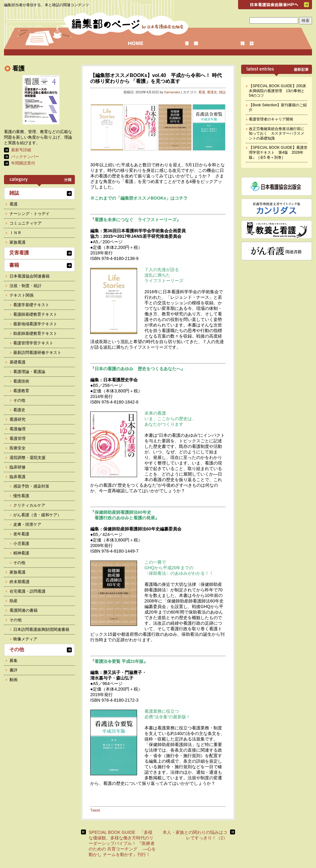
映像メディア (25, 639)
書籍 (14, 265)
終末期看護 (20, 582)
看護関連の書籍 (24, 610)
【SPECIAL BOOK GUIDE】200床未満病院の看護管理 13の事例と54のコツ (278, 91)
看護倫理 (18, 429)
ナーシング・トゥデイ (30, 214)
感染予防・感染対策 (31, 486)
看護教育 (21, 391)
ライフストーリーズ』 (159, 220)
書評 (14, 670)
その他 (19, 400)
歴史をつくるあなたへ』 (161, 369)
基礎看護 (18, 362)
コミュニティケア (26, 223)
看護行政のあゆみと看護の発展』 (125, 518)
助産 (14, 601)
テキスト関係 (22, 295)
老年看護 (21, 534)
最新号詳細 (21, 150)
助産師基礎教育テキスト (35, 333)
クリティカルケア (29, 505)
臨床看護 (18, 477)
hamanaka (172, 92)
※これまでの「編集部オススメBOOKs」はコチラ (139, 198)
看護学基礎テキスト (31, 305)
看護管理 (18, 438)
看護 (202, 92)
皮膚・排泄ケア (27, 524)
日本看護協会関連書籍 (30, 276)
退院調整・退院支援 (28, 458)
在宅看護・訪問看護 (28, 591)
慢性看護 (21, 496)
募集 (14, 661)
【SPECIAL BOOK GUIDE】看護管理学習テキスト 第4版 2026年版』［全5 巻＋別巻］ (278, 152)
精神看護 (21, 553)
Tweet (95, 810)
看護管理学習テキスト (33, 343)
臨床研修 (18, 467)
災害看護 (19, 253)
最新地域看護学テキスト (35, 324)
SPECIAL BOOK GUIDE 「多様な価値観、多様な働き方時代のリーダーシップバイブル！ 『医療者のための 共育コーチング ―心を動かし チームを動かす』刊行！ (122, 843)
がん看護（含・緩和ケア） (37, 515)
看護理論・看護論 (29, 372)
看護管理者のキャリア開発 (271, 119)
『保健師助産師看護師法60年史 (123, 512)
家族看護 (18, 242)
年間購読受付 (23, 163)
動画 (14, 680)
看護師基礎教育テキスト (35, 314)
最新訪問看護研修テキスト (37, 353)
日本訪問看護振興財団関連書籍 (41, 629)
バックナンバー (25, 157)
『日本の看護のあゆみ (114, 369)
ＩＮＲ (16, 233)
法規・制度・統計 (26, 286)
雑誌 (222, 92)
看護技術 (21, 381)
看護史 (212, 92)
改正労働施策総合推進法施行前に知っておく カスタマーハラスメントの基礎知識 (277, 134)
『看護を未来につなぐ (114, 220)
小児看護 (21, 544)
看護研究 (18, 419)
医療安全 (18, 448)
